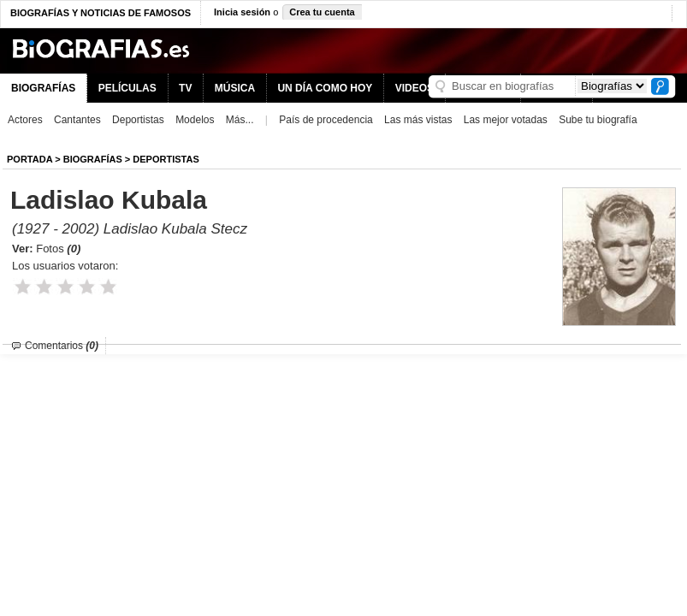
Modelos (195, 120)
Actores (25, 120)
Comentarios (62, 346)
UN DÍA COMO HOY (325, 88)
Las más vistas (418, 120)
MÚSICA (235, 88)
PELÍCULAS (127, 88)
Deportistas (138, 120)
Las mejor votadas (506, 120)
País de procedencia (326, 120)
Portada (30, 159)
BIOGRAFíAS (93, 159)
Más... (240, 120)
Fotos (58, 249)
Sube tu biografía (598, 120)
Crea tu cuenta (322, 12)
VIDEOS (415, 88)
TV (185, 88)
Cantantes (77, 120)
